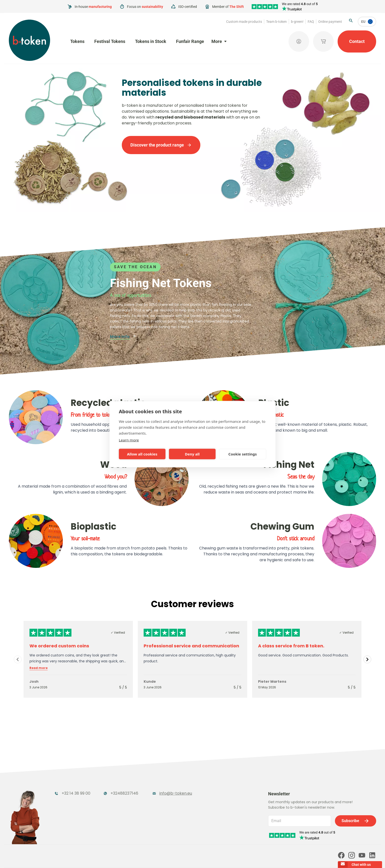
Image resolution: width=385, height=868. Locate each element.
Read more (39, 668)
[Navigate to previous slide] (18, 659)
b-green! (297, 22)
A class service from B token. (291, 646)
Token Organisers (72, 801)
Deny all (192, 454)
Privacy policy (198, 857)
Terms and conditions (167, 857)
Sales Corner (175, 801)
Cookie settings (243, 454)
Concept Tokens (125, 801)
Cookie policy (224, 857)
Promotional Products (185, 791)
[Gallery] (192, 659)
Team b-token (276, 22)
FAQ (311, 22)
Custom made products (244, 22)
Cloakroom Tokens (127, 791)
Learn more (129, 440)
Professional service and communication (191, 646)
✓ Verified (118, 633)
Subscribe (356, 793)
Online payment (330, 22)
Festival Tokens (110, 41)
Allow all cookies (142, 454)
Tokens (77, 41)
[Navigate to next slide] (367, 659)
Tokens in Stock (151, 41)
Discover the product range (161, 145)
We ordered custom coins (59, 646)
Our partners (109, 836)
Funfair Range (190, 41)
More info (123, 337)
